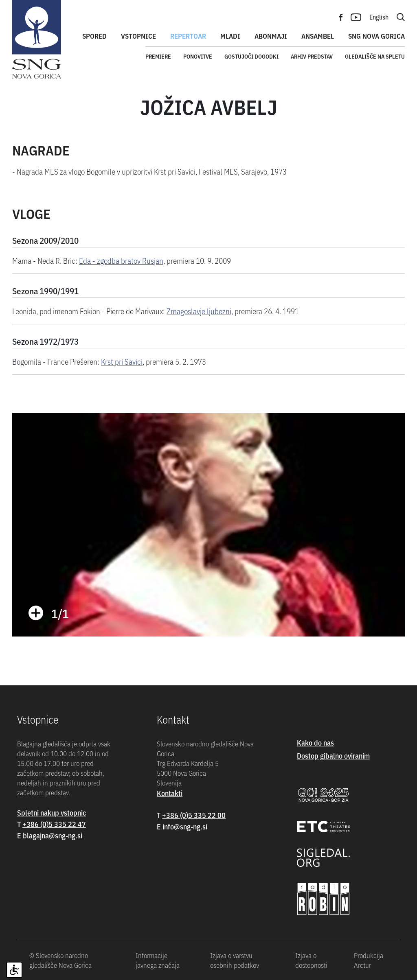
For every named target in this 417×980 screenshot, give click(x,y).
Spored (94, 36)
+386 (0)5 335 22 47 (54, 824)
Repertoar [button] (188, 36)
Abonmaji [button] (271, 36)
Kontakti (170, 793)
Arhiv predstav (312, 56)
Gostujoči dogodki (251, 56)
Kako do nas (315, 743)
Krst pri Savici (122, 361)
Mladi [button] (230, 36)
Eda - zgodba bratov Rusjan (121, 260)
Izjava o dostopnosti (311, 960)
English (379, 17)
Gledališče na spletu (375, 56)
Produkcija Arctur (369, 960)
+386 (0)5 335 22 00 (194, 815)
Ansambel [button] (318, 36)
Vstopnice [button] (138, 36)
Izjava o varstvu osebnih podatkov (235, 960)
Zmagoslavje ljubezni (199, 311)
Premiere (158, 56)
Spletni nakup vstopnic (52, 813)
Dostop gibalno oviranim (333, 756)
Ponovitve (198, 56)
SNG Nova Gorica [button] (376, 36)
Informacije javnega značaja (158, 960)
